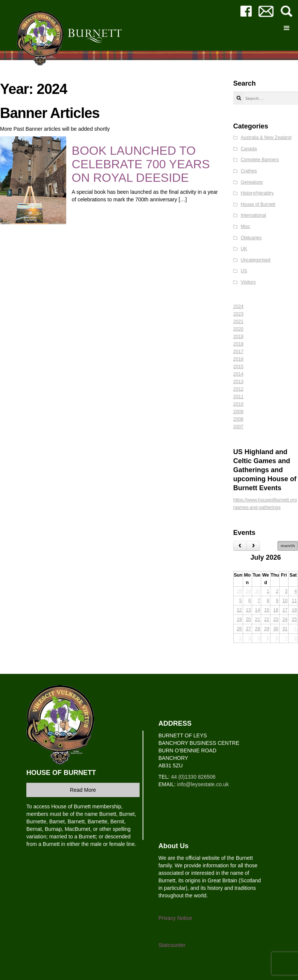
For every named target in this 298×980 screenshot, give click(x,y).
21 (258, 619)
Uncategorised (256, 260)
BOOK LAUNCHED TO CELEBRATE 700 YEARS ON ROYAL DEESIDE (141, 164)
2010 (238, 404)
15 (267, 610)
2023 (238, 314)
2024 (238, 307)
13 (248, 610)
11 (294, 601)
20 (248, 619)
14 (258, 610)
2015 (238, 367)
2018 (238, 344)
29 (248, 591)
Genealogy (252, 182)
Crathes (249, 171)
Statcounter (172, 945)
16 (276, 610)
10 (285, 601)
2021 (238, 322)
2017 (238, 352)
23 (276, 619)
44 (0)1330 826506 (193, 777)
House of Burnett (258, 204)
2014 (238, 374)
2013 (238, 382)
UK (244, 249)
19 (239, 619)
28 (239, 591)
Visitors (248, 282)
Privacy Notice (175, 918)
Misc (246, 227)
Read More (83, 790)
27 (248, 629)
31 (285, 629)
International (253, 215)
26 (239, 629)
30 (258, 591)
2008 (238, 419)
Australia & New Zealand (266, 137)
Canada (249, 149)
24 (285, 619)
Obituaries (251, 238)
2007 (238, 427)
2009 (238, 412)
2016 (238, 359)
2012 (238, 389)
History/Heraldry (257, 193)
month (288, 546)
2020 (238, 329)
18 (294, 610)
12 (239, 610)
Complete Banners (260, 160)
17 (285, 610)
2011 (238, 397)
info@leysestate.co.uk (203, 784)
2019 (238, 337)
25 (294, 619)
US (244, 271)
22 (267, 619)
